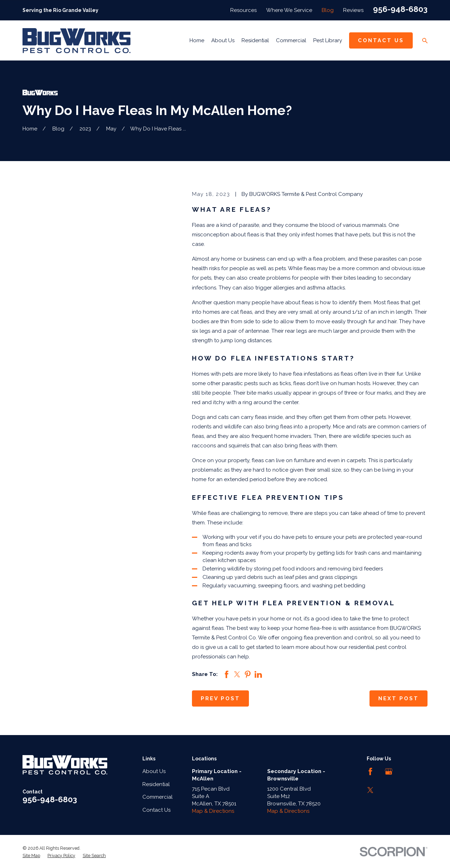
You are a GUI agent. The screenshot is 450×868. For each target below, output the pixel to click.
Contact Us (381, 40)
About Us (154, 771)
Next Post (398, 698)
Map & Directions (213, 811)
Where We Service (289, 10)
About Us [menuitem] (223, 40)
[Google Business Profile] (389, 771)
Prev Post (220, 698)
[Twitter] (370, 790)
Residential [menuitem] (255, 40)
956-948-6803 (400, 9)
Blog (328, 10)
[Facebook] (370, 771)
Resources (243, 10)
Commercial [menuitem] (291, 40)
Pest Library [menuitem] (328, 40)
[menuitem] (31, 856)
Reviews (353, 10)
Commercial (157, 797)
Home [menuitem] (197, 40)
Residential (156, 784)
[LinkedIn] (407, 771)
